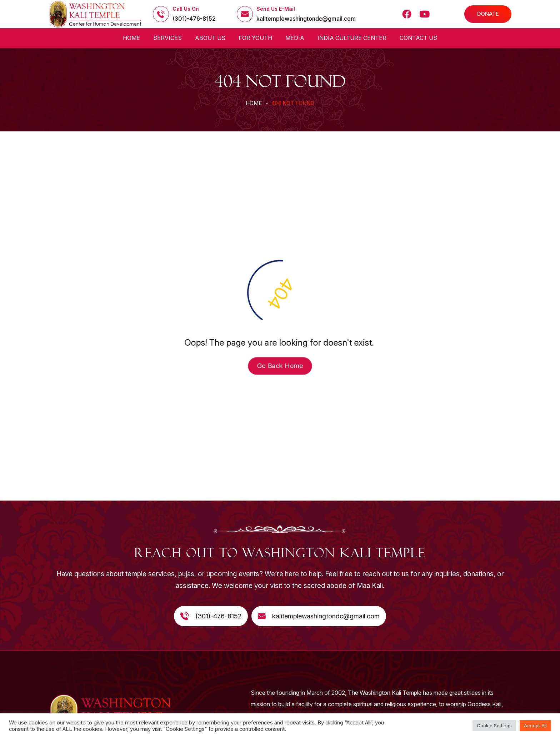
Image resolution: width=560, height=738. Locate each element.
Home (131, 38)
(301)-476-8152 (194, 19)
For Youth (255, 38)
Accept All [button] (535, 726)
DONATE (488, 14)
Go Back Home (280, 366)
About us (210, 38)
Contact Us (418, 38)
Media (295, 38)
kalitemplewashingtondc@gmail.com (306, 19)
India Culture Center (352, 38)
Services (167, 38)
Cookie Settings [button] (494, 726)
